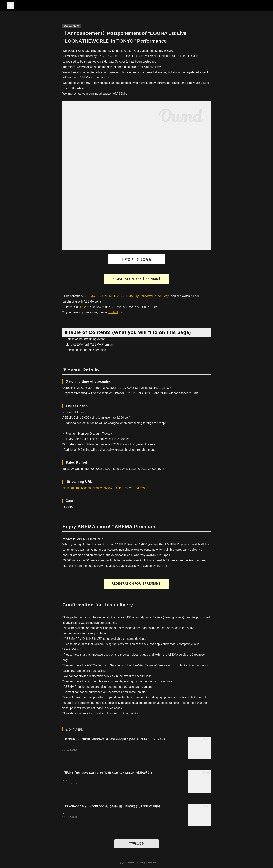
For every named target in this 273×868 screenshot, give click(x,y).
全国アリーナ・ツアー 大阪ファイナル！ (83, 780)
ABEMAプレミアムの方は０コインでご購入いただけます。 (92, 813)
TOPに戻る (137, 843)
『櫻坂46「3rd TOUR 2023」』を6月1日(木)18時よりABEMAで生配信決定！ (108, 773)
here (83, 307)
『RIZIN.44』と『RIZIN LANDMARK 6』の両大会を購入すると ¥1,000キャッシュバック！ (115, 739)
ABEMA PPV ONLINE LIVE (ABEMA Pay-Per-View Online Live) (126, 296)
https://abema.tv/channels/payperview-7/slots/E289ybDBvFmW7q (105, 488)
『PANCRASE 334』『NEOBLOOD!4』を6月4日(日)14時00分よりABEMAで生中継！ (113, 806)
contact (113, 312)
